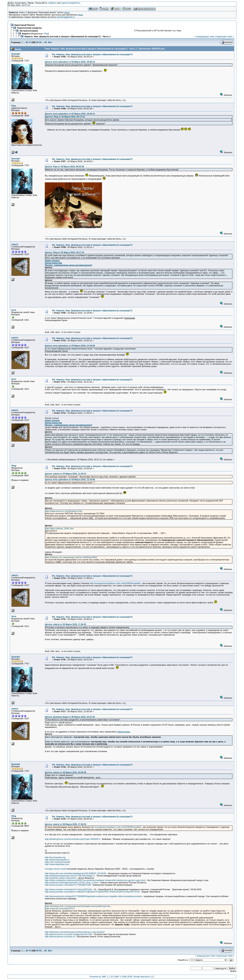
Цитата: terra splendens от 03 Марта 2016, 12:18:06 (70, 346)
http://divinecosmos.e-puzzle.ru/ (60, 937)
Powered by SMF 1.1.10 (101, 977)
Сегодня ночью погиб (55, 869)
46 (27, 42)
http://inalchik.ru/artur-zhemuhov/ (61, 878)
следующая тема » (224, 36)
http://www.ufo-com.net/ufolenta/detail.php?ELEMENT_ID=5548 (75, 873)
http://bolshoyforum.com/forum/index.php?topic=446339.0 (72, 839)
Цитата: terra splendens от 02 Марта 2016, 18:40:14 (70, 62)
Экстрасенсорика (29, 31)
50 (40, 42)
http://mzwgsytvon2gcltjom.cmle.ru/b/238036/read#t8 (115, 583)
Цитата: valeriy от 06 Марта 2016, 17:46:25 (65, 624)
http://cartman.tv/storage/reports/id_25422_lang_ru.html (71, 883)
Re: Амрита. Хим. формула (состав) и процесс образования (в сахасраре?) (92, 54)
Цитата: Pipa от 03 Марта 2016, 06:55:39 (64, 167)
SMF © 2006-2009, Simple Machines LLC (134, 977)
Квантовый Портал (25, 25)
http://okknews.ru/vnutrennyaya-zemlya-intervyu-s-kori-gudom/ (75, 932)
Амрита (26, 34)
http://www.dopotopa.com (57, 864)
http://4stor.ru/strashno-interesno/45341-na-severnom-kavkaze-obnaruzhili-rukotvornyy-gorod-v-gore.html (95, 880)
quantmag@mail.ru (66, 17)
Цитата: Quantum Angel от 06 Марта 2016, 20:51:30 (70, 717)
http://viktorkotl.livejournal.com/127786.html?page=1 (70, 876)
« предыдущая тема (204, 36)
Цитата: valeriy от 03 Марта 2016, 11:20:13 (65, 474)
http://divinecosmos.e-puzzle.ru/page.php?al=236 (68, 934)
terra (14, 310)
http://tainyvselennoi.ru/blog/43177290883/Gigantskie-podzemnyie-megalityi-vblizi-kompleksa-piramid (93, 896)
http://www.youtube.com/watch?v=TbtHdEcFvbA (68, 885)
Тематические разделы (29, 28)
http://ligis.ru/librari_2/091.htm (60, 529)
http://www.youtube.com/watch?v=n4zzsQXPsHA (68, 889)
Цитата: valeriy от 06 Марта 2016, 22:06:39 (65, 772)
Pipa (14, 106)
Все (50, 42)
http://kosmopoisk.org (55, 857)
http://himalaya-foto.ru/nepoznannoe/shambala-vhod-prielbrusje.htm (78, 906)
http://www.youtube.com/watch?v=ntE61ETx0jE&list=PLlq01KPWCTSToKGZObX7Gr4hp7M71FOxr (92, 892)
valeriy (15, 244)
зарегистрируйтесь (71, 3)
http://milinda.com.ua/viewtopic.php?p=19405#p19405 (71, 557)
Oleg (46, 34)
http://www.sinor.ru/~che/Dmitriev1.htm (64, 511)
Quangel (16, 54)
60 (46, 42)
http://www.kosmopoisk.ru (57, 860)
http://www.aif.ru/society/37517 (60, 908)
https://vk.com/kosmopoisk (57, 862)
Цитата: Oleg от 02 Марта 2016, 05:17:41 (65, 117)
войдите (52, 3)
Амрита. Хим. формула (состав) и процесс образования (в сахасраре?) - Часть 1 (67, 36)
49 (37, 42)
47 (30, 42)
